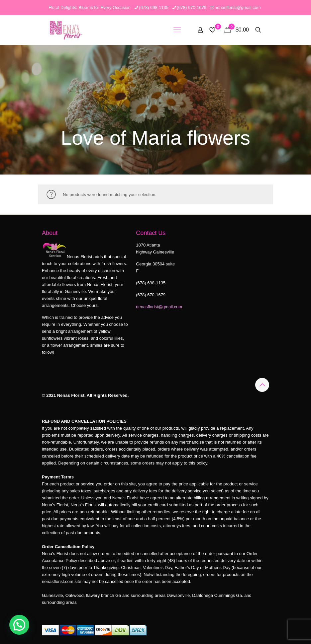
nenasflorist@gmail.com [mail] (238, 7)
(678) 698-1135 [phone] (154, 7)
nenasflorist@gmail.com (159, 307)
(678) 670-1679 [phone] (192, 7)
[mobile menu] (177, 30)
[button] (19, 625)
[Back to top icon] (262, 385)
